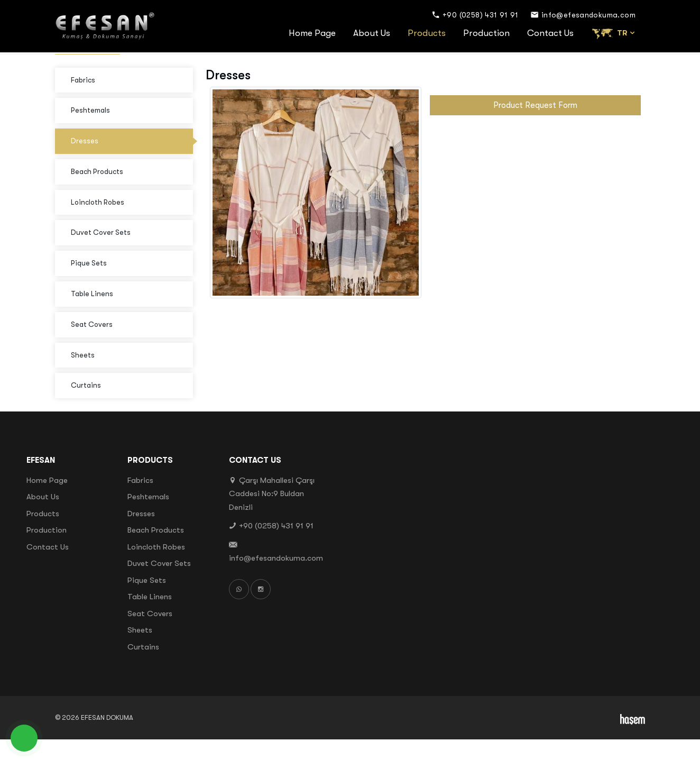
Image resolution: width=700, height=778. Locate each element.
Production (486, 33)
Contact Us (550, 33)
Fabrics (83, 119)
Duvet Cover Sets (101, 271)
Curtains (86, 424)
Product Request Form (535, 144)
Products (427, 33)
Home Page (312, 33)
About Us (372, 33)
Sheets (83, 393)
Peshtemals (90, 149)
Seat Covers (92, 363)
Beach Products (97, 210)
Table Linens (92, 332)
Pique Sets (89, 302)
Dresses (85, 180)
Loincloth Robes (98, 241)
